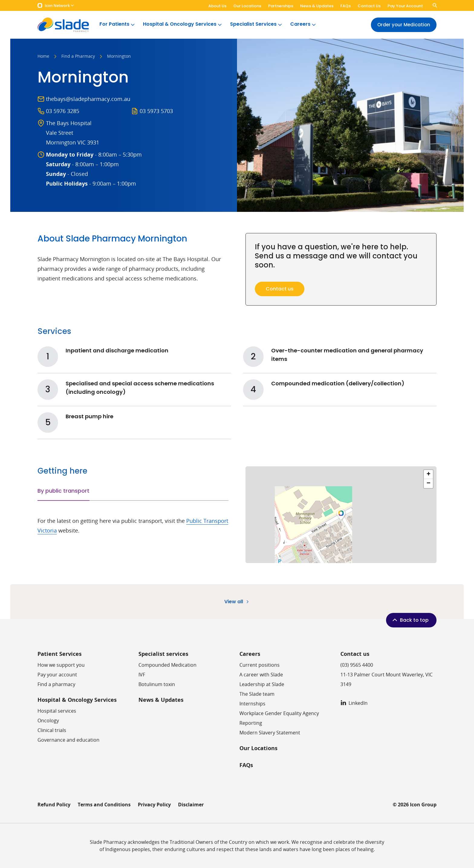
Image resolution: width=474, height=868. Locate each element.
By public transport (63, 491)
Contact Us (369, 6)
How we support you (61, 665)
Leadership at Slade (262, 684)
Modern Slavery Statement (270, 733)
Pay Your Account (405, 6)
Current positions (260, 665)
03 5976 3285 (63, 111)
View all (237, 602)
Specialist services (163, 654)
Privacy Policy (154, 805)
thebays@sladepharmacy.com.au (88, 99)
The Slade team (257, 694)
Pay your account (57, 675)
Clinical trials (52, 730)
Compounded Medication (167, 665)
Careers (304, 24)
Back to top (410, 620)
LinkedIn (354, 703)
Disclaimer (191, 805)
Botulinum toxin (157, 684)
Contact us (355, 654)
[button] (341, 515)
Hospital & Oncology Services (183, 24)
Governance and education (68, 740)
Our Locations (247, 6)
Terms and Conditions (104, 805)
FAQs (346, 6)
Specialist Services (256, 24)
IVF (142, 675)
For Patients (118, 24)
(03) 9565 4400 (357, 665)
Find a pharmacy (56, 684)
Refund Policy (54, 805)
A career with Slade (261, 675)
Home (43, 57)
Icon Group (423, 805)
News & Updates (317, 6)
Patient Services (60, 654)
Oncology (48, 721)
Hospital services (57, 711)
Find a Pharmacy (78, 57)
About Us (217, 6)
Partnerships (281, 6)
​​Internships (252, 704)
